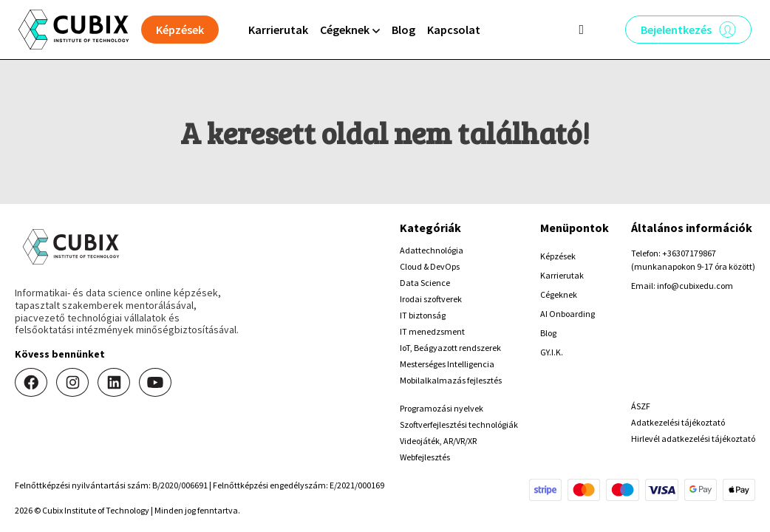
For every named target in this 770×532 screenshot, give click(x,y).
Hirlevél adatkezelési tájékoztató (693, 439)
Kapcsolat (454, 30)
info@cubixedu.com (695, 286)
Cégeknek (559, 294)
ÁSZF (641, 406)
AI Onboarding (568, 314)
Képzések (558, 256)
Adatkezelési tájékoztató (678, 422)
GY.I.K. (552, 352)
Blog (403, 30)
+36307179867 (689, 253)
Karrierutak (278, 30)
